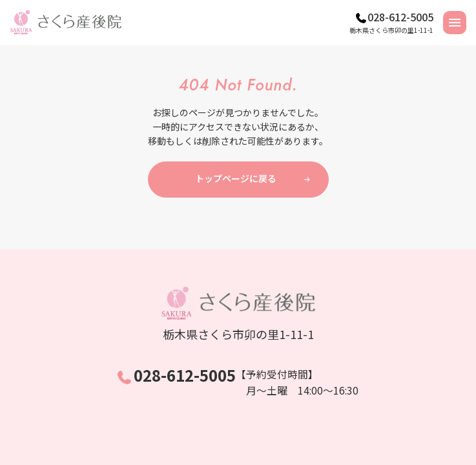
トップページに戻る (236, 178)
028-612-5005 (400, 17)
